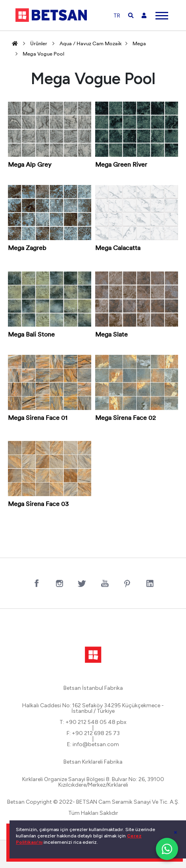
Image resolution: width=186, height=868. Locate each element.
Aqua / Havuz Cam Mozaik (91, 44)
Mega (139, 44)
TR (117, 16)
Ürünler (39, 44)
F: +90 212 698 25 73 (93, 733)
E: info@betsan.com (93, 745)
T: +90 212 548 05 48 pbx (93, 722)
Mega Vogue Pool (43, 54)
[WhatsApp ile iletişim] (167, 849)
